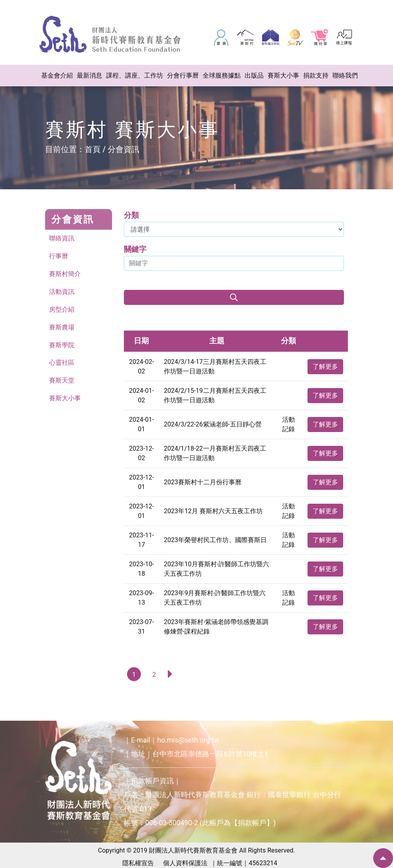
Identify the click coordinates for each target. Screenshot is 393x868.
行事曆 (59, 256)
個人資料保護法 (185, 863)
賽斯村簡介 (65, 274)
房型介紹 (62, 309)
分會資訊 (123, 149)
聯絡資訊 (62, 238)
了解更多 (325, 366)
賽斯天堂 (62, 381)
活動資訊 (62, 292)
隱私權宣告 (138, 863)
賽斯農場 (62, 327)
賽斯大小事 (65, 399)
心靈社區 (62, 363)
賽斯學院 (62, 345)
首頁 (93, 149)
